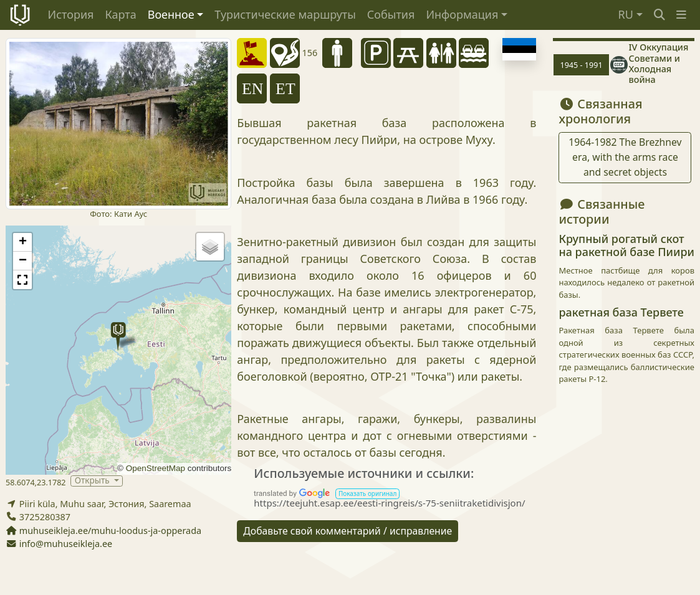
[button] (681, 15)
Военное (171, 14)
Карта (120, 14)
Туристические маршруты (285, 14)
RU (626, 14)
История (71, 14)
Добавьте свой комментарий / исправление (348, 531)
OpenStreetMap (156, 468)
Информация (462, 14)
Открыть (93, 481)
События (391, 14)
